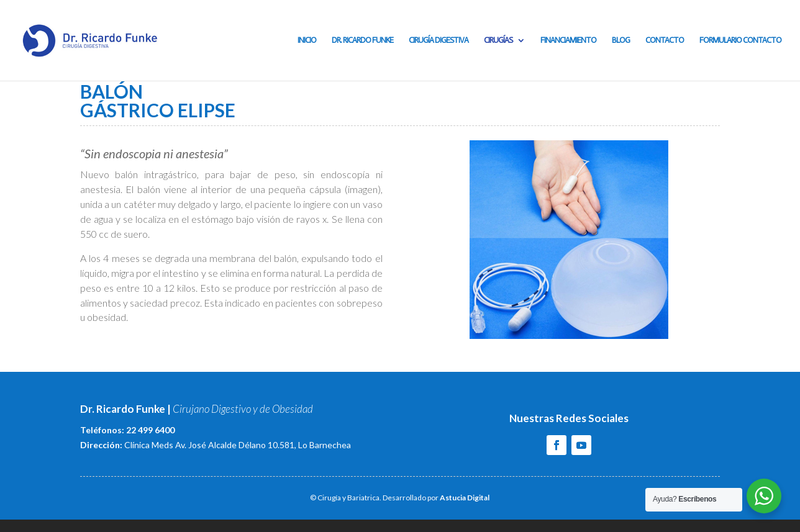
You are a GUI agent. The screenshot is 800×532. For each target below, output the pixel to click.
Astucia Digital (465, 498)
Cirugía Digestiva (439, 40)
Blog (621, 40)
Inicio (307, 40)
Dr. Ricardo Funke (362, 40)
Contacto (665, 40)
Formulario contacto (740, 40)
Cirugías (498, 40)
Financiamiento (568, 40)
